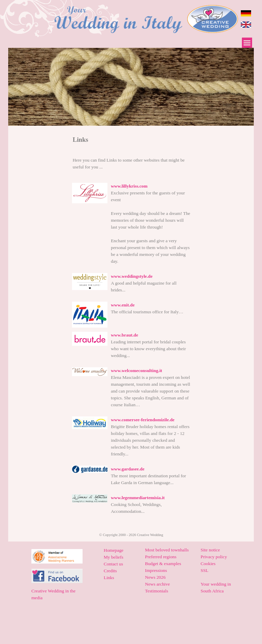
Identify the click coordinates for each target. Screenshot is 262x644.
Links (109, 578)
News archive (157, 584)
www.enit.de (123, 305)
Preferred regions (161, 557)
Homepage (114, 550)
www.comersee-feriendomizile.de (143, 420)
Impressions (156, 570)
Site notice (210, 550)
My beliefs (113, 557)
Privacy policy (214, 557)
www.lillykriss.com (129, 186)
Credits (110, 571)
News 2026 (155, 577)
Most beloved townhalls (167, 550)
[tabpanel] (131, 140)
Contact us (113, 564)
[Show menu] (247, 43)
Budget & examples (163, 564)
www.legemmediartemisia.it (138, 498)
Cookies (208, 564)
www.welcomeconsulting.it (136, 371)
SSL (205, 570)
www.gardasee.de (128, 469)
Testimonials (157, 591)
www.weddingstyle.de (132, 276)
